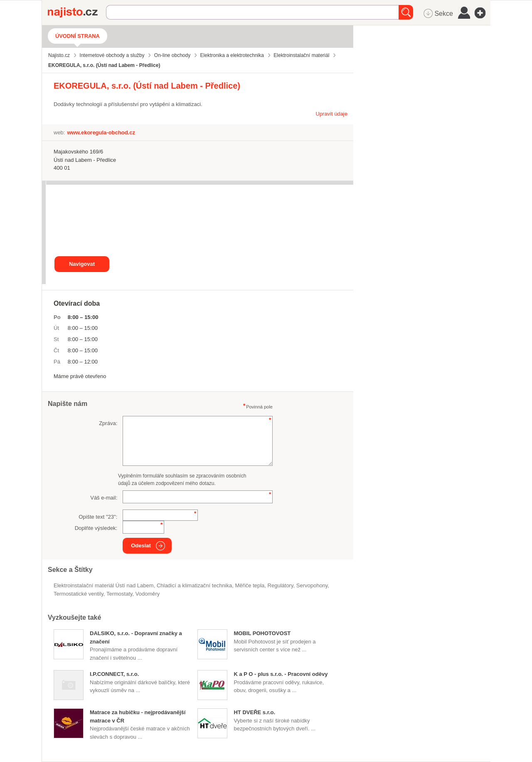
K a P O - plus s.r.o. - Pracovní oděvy (281, 674)
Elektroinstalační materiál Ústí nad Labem (104, 585)
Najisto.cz (77, 12)
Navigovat (82, 264)
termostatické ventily (79, 594)
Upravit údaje (331, 114)
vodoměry (148, 594)
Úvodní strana (78, 36)
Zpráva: (108, 423)
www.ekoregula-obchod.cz (101, 132)
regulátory (281, 585)
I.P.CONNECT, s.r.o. (114, 674)
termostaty (119, 594)
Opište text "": (98, 517)
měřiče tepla (250, 585)
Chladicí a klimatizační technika (194, 585)
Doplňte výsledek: (96, 528)
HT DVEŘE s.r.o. (254, 712)
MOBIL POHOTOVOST (262, 633)
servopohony (312, 585)
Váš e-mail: (104, 498)
